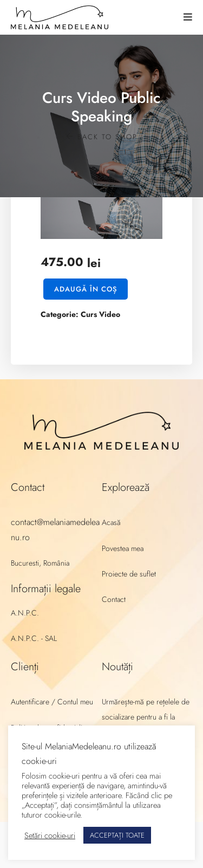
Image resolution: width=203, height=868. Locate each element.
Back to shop (102, 137)
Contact (114, 599)
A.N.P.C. (25, 613)
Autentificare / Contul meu (52, 702)
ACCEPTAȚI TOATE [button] (117, 835)
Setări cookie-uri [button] (50, 835)
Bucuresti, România (40, 563)
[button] (188, 17)
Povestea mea (123, 548)
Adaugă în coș (86, 289)
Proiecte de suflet (129, 574)
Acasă (111, 522)
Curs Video (100, 314)
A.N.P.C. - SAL (34, 638)
